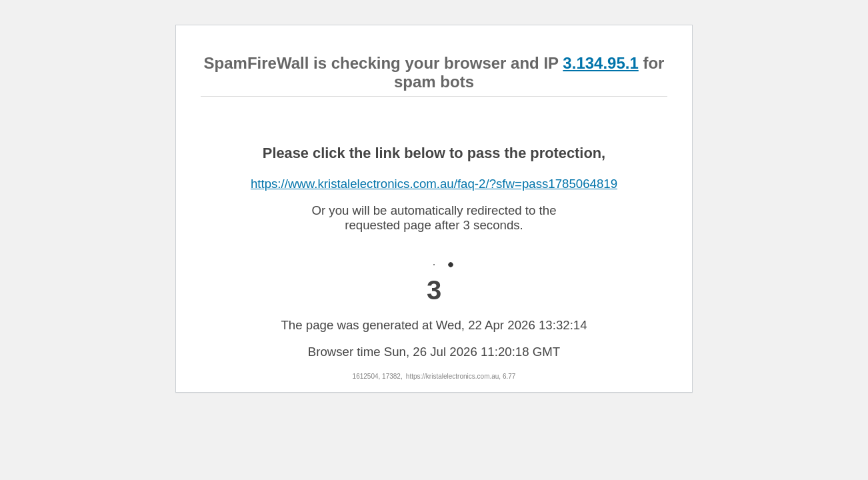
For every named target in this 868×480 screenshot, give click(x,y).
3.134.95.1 (600, 63)
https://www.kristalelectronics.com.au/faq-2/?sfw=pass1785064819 (434, 184)
